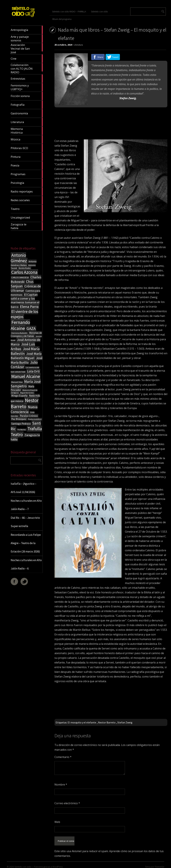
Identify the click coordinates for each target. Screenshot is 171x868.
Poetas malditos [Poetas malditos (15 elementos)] (35, 419)
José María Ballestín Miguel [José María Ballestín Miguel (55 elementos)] (26, 356)
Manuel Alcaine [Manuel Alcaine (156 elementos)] (26, 376)
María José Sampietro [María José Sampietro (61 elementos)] (26, 384)
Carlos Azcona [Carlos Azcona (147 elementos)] (24, 272)
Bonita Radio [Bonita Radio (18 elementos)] (25, 268)
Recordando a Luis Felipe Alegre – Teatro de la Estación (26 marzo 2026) (26, 543)
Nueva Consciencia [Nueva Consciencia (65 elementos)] (24, 409)
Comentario (63, 757)
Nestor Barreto (107, 722)
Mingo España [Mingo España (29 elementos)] (19, 396)
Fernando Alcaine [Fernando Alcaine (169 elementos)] (20, 325)
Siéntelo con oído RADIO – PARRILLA (69, 12)
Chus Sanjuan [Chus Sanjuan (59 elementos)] (22, 284)
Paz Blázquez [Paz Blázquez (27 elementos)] (19, 419)
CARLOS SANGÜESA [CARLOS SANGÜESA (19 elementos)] (20, 278)
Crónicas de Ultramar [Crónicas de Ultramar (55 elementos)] (26, 288)
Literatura (78, 45)
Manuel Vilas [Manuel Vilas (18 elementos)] (17, 382)
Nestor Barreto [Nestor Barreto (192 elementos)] (25, 403)
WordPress (58, 864)
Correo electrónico (67, 803)
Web (57, 822)
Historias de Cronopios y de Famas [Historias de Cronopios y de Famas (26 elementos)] (26, 334)
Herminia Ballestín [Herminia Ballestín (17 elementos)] (19, 333)
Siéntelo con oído (99, 12)
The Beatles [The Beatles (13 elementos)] (22, 430)
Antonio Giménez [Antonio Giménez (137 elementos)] (19, 258)
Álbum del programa (62, 19)
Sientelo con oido (23, 864)
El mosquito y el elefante (82, 722)
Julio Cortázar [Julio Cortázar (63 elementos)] (24, 365)
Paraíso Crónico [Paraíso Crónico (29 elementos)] (29, 416)
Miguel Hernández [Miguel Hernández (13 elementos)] (27, 393)
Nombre (61, 785)
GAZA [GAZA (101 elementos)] (31, 328)
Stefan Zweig (125, 722)
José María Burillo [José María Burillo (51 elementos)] (27, 360)
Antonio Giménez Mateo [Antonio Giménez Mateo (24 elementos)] (24, 263)
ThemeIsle (159, 864)
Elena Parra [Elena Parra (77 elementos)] (29, 307)
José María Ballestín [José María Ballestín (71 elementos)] (25, 351)
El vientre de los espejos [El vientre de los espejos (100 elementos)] (24, 314)
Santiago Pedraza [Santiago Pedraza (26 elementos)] (21, 424)
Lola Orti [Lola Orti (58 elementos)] (33, 371)
